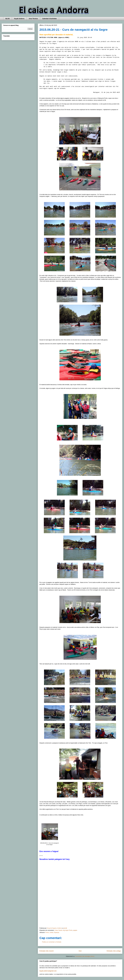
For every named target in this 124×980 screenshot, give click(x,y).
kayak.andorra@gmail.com (48, 971)
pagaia (75, 930)
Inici (80, 951)
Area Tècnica (33, 19)
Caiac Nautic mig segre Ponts (63, 930)
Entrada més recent (46, 951)
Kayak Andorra (19, 19)
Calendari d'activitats (49, 19)
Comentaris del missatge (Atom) (85, 956)
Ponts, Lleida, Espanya (52, 932)
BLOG (8, 19)
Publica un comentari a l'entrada (52, 942)
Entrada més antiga (114, 951)
